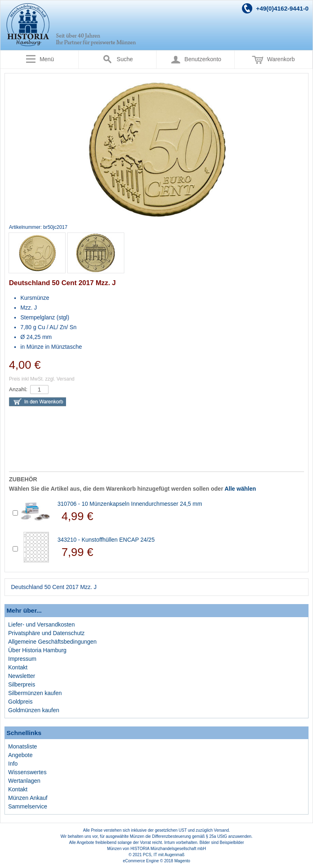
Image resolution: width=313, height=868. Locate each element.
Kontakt (18, 667)
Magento (182, 861)
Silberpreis (22, 684)
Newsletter (22, 676)
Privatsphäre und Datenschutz (46, 633)
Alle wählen (240, 489)
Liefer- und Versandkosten (41, 624)
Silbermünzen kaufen (35, 693)
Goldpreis (20, 702)
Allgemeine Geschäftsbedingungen (52, 642)
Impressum (22, 659)
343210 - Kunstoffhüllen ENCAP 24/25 (106, 540)
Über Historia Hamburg (37, 650)
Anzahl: (18, 389)
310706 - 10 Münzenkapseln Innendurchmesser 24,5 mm (130, 504)
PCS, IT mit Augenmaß (164, 855)
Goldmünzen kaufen (34, 710)
